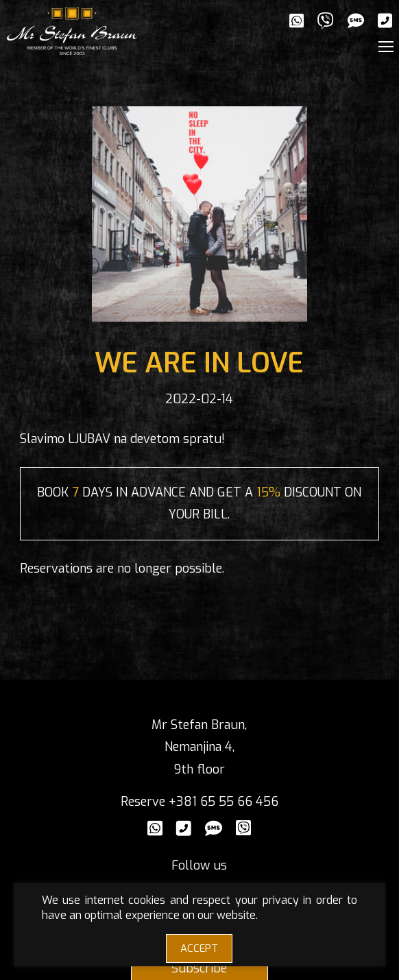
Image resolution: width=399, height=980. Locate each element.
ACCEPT (199, 948)
